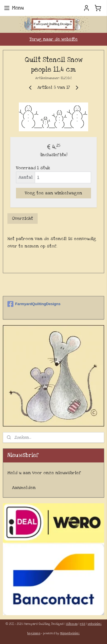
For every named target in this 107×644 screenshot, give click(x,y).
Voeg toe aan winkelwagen (53, 193)
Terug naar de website (53, 39)
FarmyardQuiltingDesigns (34, 304)
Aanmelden (24, 488)
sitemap (72, 624)
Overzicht (23, 218)
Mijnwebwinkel (70, 633)
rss (83, 624)
